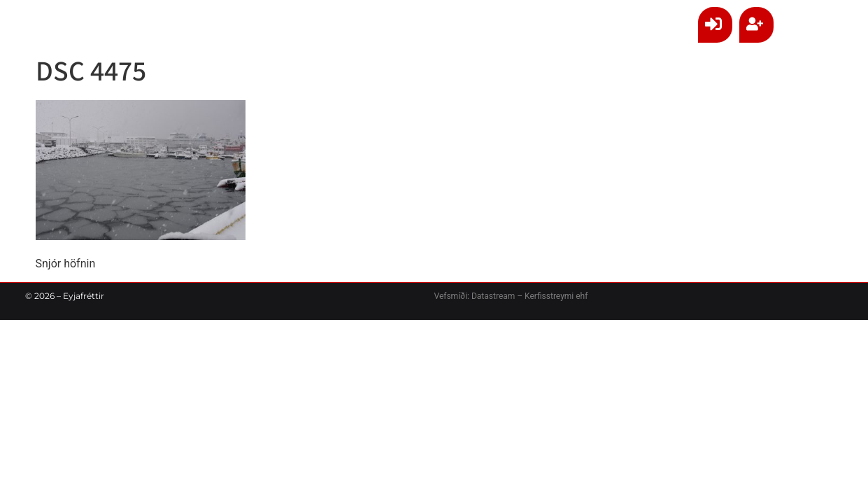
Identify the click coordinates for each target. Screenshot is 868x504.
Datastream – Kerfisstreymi (521, 296)
